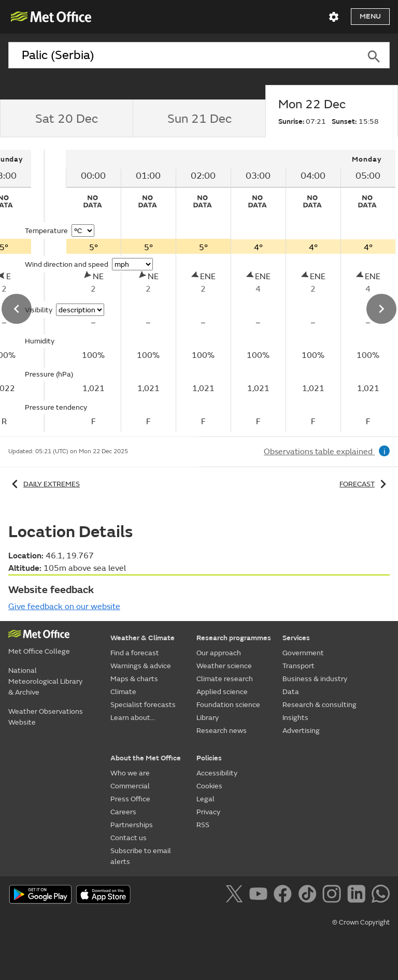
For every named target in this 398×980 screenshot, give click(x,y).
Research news (222, 731)
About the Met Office (146, 758)
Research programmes (234, 638)
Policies (209, 758)
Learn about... (133, 718)
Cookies (209, 786)
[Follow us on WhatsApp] (381, 896)
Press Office (130, 799)
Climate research (225, 679)
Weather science (224, 666)
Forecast (365, 484)
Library (208, 718)
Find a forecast (135, 653)
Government (303, 653)
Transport (298, 666)
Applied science (222, 692)
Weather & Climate (143, 638)
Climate (123, 692)
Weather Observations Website (46, 717)
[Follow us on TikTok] (309, 896)
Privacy (208, 812)
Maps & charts (134, 679)
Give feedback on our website (64, 607)
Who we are (130, 773)
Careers (123, 812)
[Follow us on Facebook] (285, 896)
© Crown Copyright (361, 923)
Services (296, 638)
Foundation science (228, 705)
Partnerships (132, 825)
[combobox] (183, 55)
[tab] (66, 119)
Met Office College (39, 651)
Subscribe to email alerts (141, 856)
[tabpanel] (217, 291)
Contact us (129, 838)
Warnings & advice (141, 666)
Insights (295, 718)
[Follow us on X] (236, 896)
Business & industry (315, 679)
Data (291, 692)
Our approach (219, 653)
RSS (203, 825)
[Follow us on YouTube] (260, 896)
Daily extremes (44, 484)
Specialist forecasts (143, 705)
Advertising (301, 731)
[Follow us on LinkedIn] (358, 896)
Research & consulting (319, 705)
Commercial (130, 786)
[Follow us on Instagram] (333, 896)
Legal (205, 799)
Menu (370, 16)
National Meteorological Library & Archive (45, 681)
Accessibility (217, 773)
